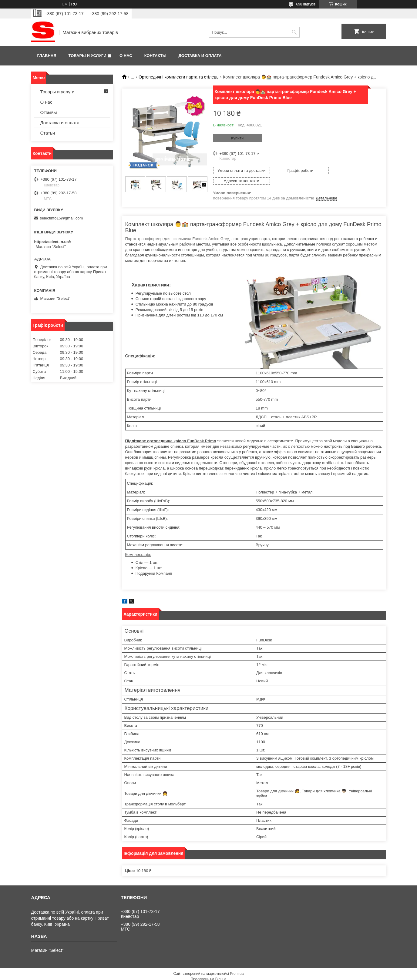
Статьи (48, 133)
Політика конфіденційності (247, 974)
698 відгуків (306, 4)
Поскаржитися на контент (200, 974)
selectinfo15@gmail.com (62, 218)
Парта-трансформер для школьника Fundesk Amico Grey (178, 228)
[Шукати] (294, 32)
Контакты (155, 56)
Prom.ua (237, 963)
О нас (126, 56)
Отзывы (49, 112)
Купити (237, 138)
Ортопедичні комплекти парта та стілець (179, 77)
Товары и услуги (87, 56)
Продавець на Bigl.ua (208, 969)
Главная (47, 56)
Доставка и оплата (200, 56)
